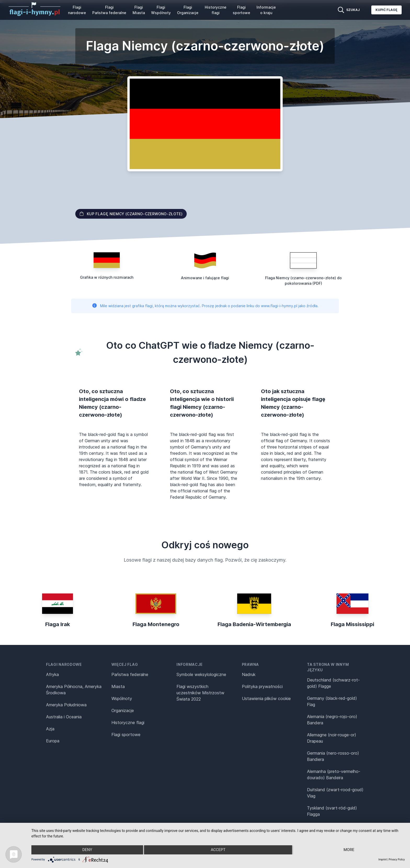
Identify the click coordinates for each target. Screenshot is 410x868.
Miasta (118, 686)
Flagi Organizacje (188, 10)
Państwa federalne (130, 674)
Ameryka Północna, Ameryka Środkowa (74, 690)
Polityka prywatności (262, 686)
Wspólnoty (122, 698)
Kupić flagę (386, 10)
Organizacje (123, 710)
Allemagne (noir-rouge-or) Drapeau (332, 738)
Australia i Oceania (64, 717)
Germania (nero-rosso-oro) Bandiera (333, 756)
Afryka (52, 674)
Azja (50, 729)
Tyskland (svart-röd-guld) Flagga (332, 811)
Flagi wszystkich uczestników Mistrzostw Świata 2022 (200, 693)
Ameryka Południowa (66, 705)
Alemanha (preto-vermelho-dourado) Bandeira (334, 774)
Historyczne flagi (216, 10)
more (349, 850)
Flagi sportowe (241, 10)
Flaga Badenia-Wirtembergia (254, 624)
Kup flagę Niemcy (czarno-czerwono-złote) (131, 214)
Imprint (383, 860)
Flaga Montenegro (156, 624)
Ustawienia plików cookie (266, 698)
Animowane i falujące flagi (205, 278)
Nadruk (249, 674)
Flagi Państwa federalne (109, 10)
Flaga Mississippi (352, 624)
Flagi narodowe (77, 10)
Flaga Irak (58, 624)
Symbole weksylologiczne (201, 674)
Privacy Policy (397, 860)
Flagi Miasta (139, 10)
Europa (53, 741)
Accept (218, 850)
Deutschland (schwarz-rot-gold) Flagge (333, 683)
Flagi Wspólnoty (161, 10)
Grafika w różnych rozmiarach (107, 277)
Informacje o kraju (266, 10)
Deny (87, 850)
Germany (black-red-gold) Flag (332, 701)
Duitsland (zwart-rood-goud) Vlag (335, 793)
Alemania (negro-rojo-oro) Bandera (332, 720)
